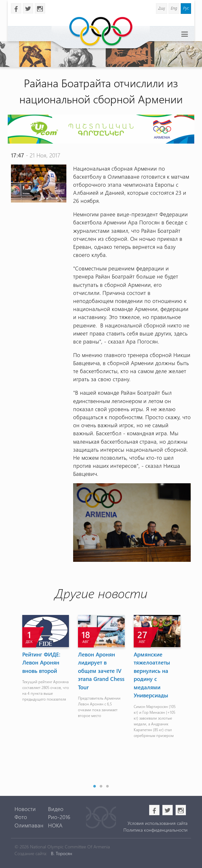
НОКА (55, 825)
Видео (56, 809)
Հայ (162, 8)
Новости (25, 809)
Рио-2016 (59, 817)
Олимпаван (29, 825)
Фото (21, 817)
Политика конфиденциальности (155, 830)
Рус (186, 8)
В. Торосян (62, 853)
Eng (174, 8)
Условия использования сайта (158, 823)
